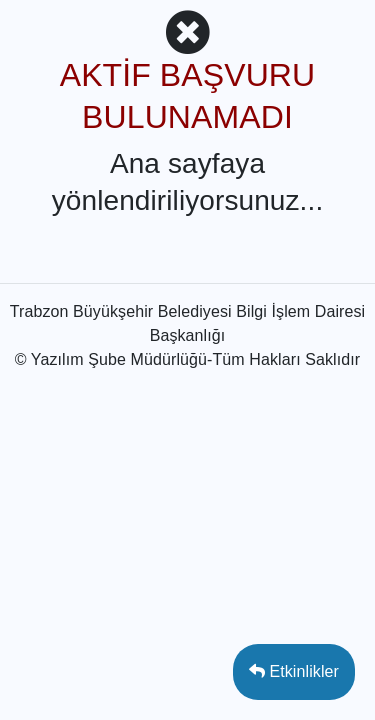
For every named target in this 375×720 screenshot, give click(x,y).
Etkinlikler (294, 671)
